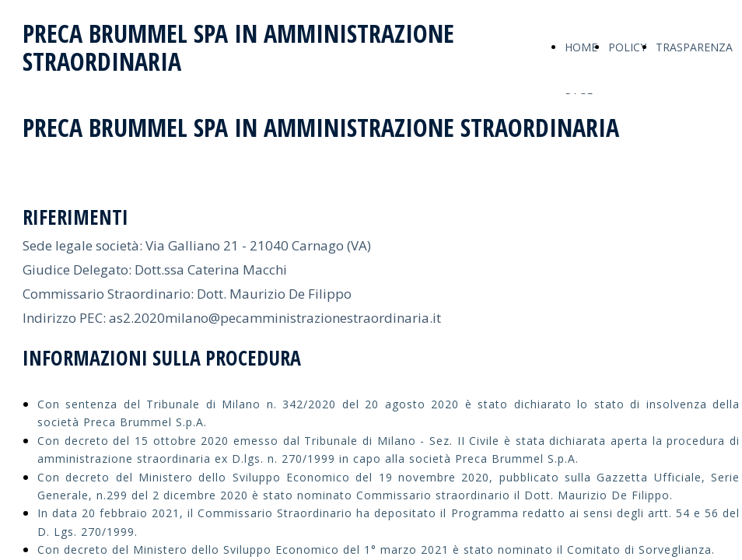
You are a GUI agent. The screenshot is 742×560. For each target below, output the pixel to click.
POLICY (627, 47)
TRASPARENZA (694, 47)
